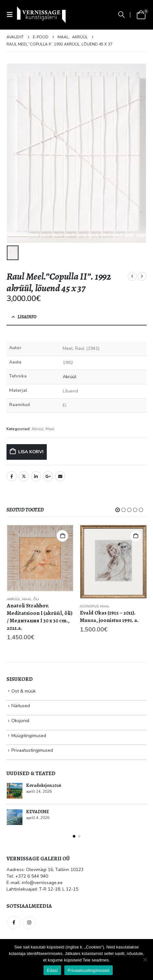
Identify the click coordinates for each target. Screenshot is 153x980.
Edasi (52, 970)
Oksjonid (20, 721)
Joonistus (89, 606)
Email (60, 476)
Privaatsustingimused (89, 970)
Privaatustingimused (32, 750)
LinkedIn (36, 476)
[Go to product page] (40, 558)
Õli (36, 599)
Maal (50, 429)
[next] (142, 276)
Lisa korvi (31, 452)
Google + (48, 476)
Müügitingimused (29, 736)
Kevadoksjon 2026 (44, 785)
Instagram (29, 922)
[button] (12, 15)
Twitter (24, 476)
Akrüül (70, 377)
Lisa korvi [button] (62, 536)
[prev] (132, 276)
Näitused (21, 706)
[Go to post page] (15, 791)
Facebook (12, 476)
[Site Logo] (41, 15)
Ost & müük (24, 691)
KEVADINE (38, 812)
